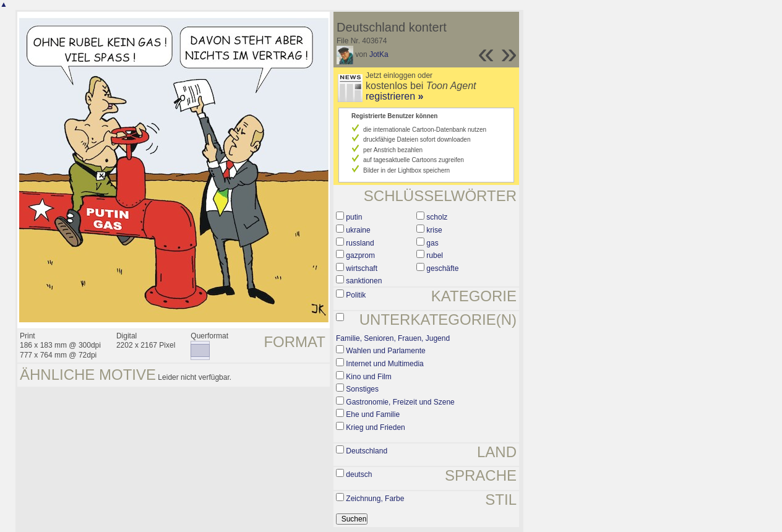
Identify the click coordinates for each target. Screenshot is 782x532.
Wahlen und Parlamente (385, 351)
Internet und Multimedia (385, 364)
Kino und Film (368, 377)
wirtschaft (362, 268)
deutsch (359, 474)
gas (432, 243)
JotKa (379, 54)
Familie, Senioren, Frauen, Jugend (393, 338)
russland (360, 243)
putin (354, 217)
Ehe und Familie (373, 414)
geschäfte (442, 268)
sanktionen (364, 281)
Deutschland (367, 451)
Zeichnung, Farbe (375, 499)
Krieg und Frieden (375, 427)
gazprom (360, 255)
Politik (356, 295)
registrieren (394, 96)
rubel (435, 255)
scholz (437, 217)
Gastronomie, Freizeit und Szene (400, 402)
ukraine (358, 230)
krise (434, 230)
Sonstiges (362, 389)
